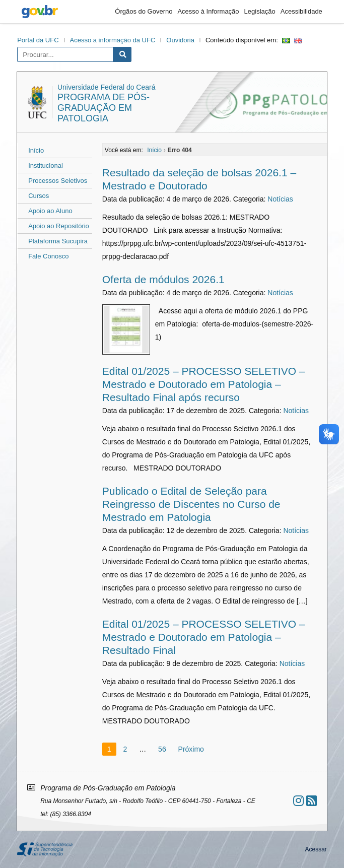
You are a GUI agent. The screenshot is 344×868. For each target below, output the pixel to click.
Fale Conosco (48, 256)
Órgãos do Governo (144, 11)
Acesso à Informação (208, 11)
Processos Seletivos (58, 181)
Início (36, 150)
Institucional (46, 165)
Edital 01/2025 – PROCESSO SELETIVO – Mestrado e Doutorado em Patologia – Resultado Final (204, 637)
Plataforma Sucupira (58, 241)
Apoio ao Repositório (59, 226)
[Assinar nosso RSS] (312, 801)
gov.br (40, 12)
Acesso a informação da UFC (113, 40)
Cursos (39, 196)
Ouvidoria (180, 40)
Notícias (280, 199)
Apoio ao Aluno (50, 211)
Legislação (260, 11)
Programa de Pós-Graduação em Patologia (104, 108)
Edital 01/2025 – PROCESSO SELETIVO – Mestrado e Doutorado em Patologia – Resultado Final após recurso (204, 384)
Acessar (316, 849)
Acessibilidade (301, 11)
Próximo (191, 749)
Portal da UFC (38, 40)
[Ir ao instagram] (298, 801)
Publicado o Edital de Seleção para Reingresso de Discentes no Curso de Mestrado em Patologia (191, 504)
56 (162, 749)
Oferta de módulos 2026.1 (163, 279)
